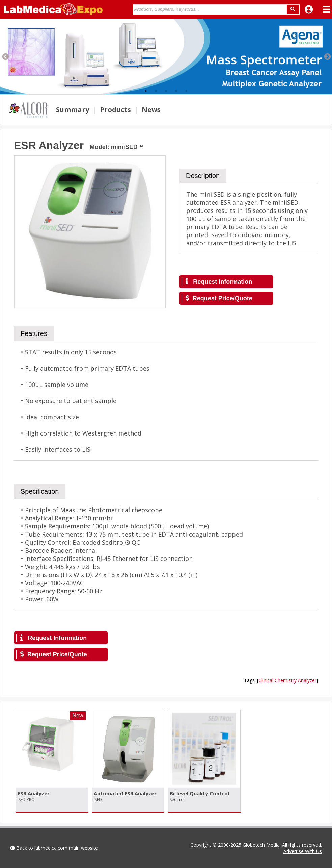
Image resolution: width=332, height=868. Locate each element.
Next (327, 56)
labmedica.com (51, 848)
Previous (5, 56)
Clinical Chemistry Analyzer (287, 680)
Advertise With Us (303, 851)
